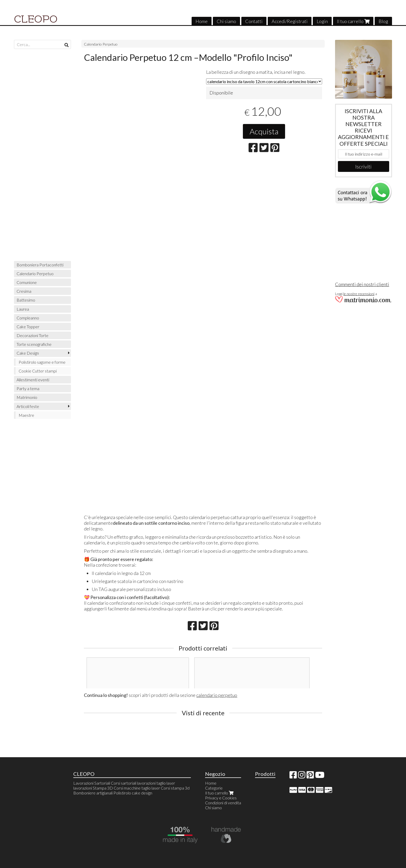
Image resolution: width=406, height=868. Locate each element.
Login (322, 21)
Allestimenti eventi (33, 380)
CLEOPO (36, 19)
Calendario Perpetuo (101, 44)
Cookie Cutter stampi (38, 371)
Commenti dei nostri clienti (362, 284)
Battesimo (26, 300)
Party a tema (28, 388)
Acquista (264, 131)
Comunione (27, 282)
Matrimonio (27, 397)
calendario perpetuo (217, 695)
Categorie (214, 788)
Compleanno (28, 318)
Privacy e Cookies (221, 798)
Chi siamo (226, 21)
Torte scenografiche (34, 344)
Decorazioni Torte (32, 335)
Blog (383, 21)
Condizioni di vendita (223, 803)
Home (202, 21)
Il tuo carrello (353, 21)
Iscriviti (363, 166)
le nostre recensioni (359, 294)
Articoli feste (28, 406)
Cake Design (28, 353)
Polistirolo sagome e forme (42, 362)
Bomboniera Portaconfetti (40, 265)
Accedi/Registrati (290, 21)
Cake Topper (28, 327)
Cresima (24, 291)
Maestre (26, 415)
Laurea (23, 309)
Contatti (254, 21)
